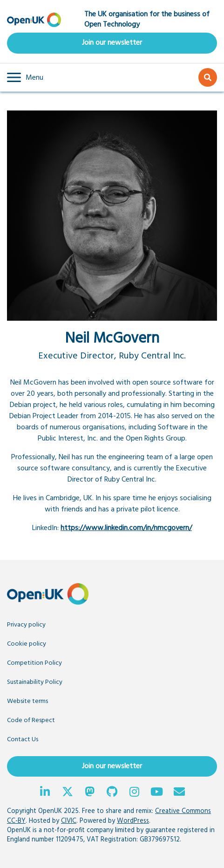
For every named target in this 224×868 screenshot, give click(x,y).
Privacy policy (26, 625)
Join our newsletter (112, 43)
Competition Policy (34, 663)
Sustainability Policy (35, 682)
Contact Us (23, 740)
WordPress (133, 821)
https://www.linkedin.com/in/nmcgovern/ (126, 528)
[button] (25, 77)
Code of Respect (31, 720)
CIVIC (69, 821)
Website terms (27, 701)
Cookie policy (27, 644)
